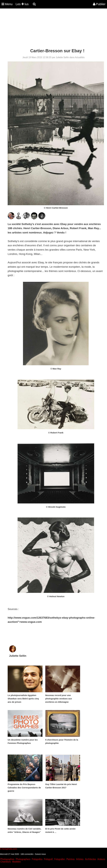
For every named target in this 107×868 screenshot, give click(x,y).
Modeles (16, 862)
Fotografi (48, 859)
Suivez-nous (40, 854)
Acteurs (101, 859)
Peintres (71, 859)
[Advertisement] (51, 29)
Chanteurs (6, 862)
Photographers (23, 859)
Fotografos (37, 859)
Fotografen (60, 859)
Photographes (7, 859)
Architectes (90, 859)
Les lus (22, 4)
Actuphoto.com (10, 849)
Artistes (80, 859)
